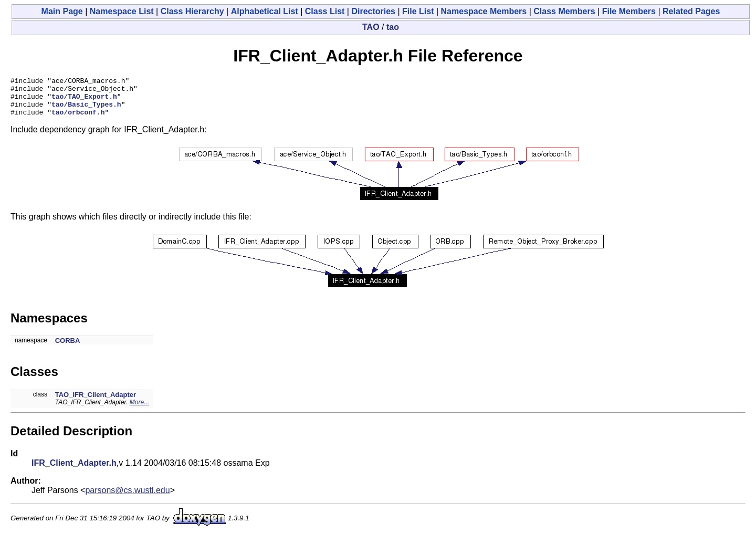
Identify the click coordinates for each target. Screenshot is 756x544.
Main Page (62, 11)
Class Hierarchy (192, 11)
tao (393, 27)
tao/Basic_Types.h (86, 110)
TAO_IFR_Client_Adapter (96, 402)
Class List (325, 11)
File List (418, 11)
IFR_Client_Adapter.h (74, 471)
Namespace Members (484, 11)
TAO (371, 27)
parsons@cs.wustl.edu (127, 498)
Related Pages (691, 11)
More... (139, 410)
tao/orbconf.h (78, 120)
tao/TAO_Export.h (84, 101)
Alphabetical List (265, 11)
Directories (373, 11)
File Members (629, 11)
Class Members (564, 11)
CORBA (68, 348)
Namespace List (122, 11)
